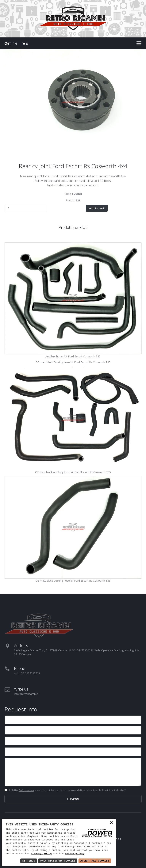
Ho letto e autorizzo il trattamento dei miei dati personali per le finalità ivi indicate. (66, 790)
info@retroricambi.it (26, 694)
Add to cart (97, 208)
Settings (29, 861)
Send (73, 799)
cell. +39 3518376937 (27, 673)
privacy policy (41, 854)
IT (10, 44)
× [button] (111, 823)
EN (15, 44)
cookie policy (75, 854)
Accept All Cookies (95, 861)
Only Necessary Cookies (58, 861)
